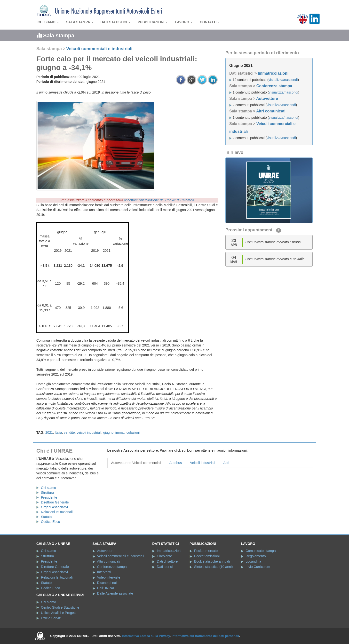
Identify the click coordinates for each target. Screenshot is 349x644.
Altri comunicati (271, 111)
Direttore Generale (55, 502)
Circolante (164, 556)
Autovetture (267, 98)
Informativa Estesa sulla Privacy (146, 636)
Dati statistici (116, 22)
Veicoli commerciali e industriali (99, 49)
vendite (69, 432)
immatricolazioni (127, 432)
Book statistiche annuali (212, 561)
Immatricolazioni (273, 73)
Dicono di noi (107, 583)
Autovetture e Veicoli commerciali (136, 463)
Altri (226, 463)
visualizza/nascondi (283, 80)
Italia (58, 432)
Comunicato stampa (261, 551)
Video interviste (109, 577)
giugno (108, 432)
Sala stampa (80, 22)
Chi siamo (48, 22)
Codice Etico (51, 522)
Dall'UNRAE (106, 588)
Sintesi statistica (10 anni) (214, 567)
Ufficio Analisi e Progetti (59, 613)
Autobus (176, 463)
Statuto (46, 517)
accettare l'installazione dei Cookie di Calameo (159, 200)
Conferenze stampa (274, 86)
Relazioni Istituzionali (57, 512)
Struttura (48, 493)
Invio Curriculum (258, 567)
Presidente (49, 497)
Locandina (253, 561)
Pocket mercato (206, 551)
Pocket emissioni (207, 556)
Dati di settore (167, 561)
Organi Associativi (54, 507)
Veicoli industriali (203, 463)
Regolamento (256, 556)
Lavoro (184, 22)
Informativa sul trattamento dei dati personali (205, 636)
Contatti (210, 22)
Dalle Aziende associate (115, 593)
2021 (49, 432)
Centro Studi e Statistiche (60, 607)
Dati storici (165, 567)
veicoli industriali (89, 432)
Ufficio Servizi (51, 618)
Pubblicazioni (153, 22)
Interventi (104, 572)
